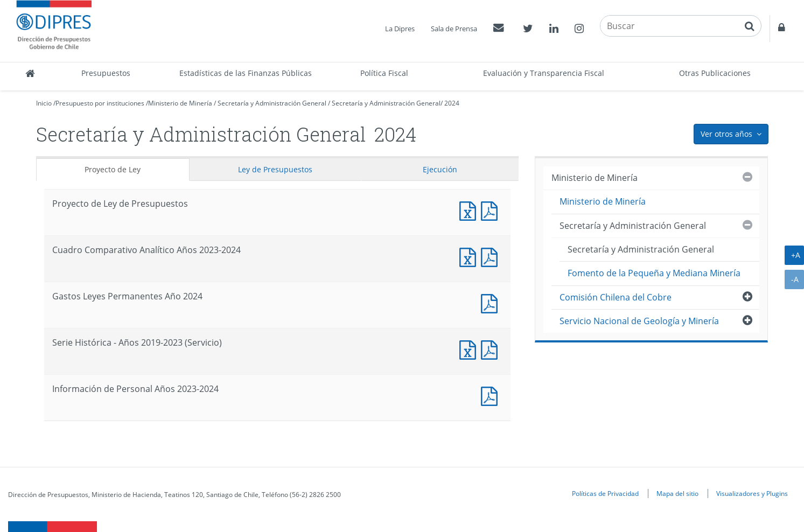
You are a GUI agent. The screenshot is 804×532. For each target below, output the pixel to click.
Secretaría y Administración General (272, 103)
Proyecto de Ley (113, 169)
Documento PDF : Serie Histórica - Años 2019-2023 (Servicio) (492, 349)
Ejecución (440, 169)
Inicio (44, 103)
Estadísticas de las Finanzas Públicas (246, 73)
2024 (452, 103)
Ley (275, 169)
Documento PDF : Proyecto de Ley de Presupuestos (492, 210)
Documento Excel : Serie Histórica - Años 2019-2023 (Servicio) (470, 349)
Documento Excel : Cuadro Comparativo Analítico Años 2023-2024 (470, 256)
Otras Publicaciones (715, 73)
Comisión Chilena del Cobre (616, 297)
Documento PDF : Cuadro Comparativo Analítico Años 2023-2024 (492, 256)
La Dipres (400, 29)
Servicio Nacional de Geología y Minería (639, 321)
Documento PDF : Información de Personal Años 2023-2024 (492, 395)
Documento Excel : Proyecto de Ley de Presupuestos (470, 210)
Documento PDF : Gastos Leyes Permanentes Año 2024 (492, 302)
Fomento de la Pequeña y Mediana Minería (654, 273)
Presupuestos (106, 73)
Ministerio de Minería (180, 103)
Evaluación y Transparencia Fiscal (544, 73)
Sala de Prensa (454, 29)
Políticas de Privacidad (605, 493)
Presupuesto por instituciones (100, 103)
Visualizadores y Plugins (752, 493)
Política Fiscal (384, 73)
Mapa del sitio (677, 493)
